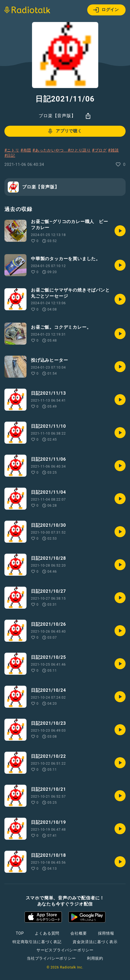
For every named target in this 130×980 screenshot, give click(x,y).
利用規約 (95, 958)
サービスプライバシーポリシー (65, 950)
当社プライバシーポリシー (51, 958)
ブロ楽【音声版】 (57, 116)
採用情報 (106, 933)
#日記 (10, 155)
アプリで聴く (64, 131)
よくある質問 (47, 933)
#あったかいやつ (50, 150)
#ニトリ (12, 150)
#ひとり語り (79, 150)
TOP (20, 933)
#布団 (26, 150)
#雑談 (113, 150)
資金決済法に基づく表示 (95, 942)
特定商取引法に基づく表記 (37, 942)
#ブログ (99, 150)
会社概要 (79, 933)
